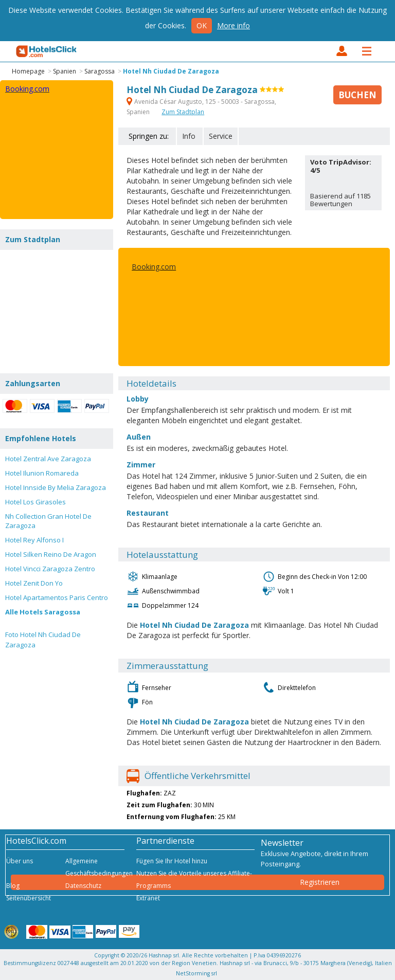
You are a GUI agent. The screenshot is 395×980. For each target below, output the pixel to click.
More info (234, 25)
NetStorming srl (196, 973)
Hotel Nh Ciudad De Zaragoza (171, 71)
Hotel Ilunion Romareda (42, 473)
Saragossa (100, 71)
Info (189, 136)
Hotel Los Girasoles (35, 502)
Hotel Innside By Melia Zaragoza (56, 487)
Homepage (28, 71)
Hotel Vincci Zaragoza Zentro (50, 569)
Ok (202, 25)
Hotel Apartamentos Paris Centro (57, 597)
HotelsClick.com (47, 51)
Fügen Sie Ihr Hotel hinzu (172, 861)
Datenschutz (83, 886)
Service (221, 136)
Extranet (148, 898)
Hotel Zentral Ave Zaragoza (48, 459)
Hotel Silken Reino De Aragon (51, 554)
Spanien (65, 71)
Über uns (20, 861)
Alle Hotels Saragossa (43, 612)
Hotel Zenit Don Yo (34, 583)
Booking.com (154, 267)
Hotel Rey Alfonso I (34, 540)
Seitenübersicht (29, 898)
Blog (13, 886)
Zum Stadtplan (183, 112)
